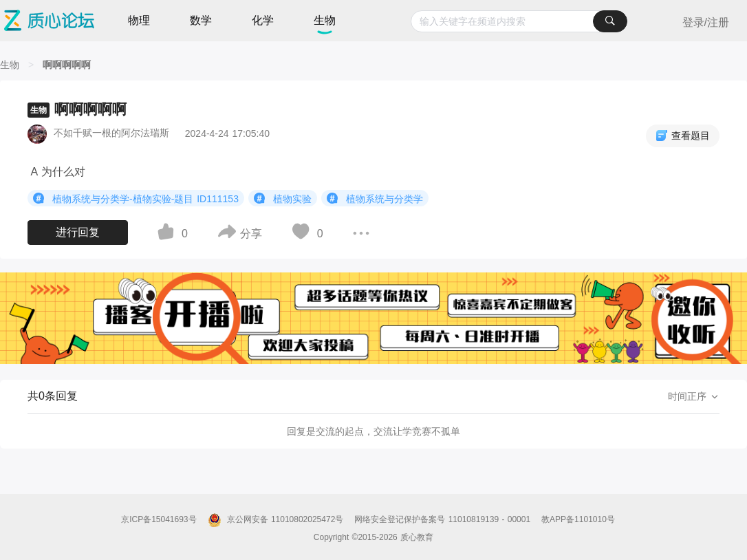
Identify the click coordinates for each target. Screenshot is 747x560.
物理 (139, 20)
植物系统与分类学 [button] (375, 198)
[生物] (10, 65)
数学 (201, 20)
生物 (325, 20)
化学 (263, 20)
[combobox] (519, 21)
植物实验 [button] (283, 198)
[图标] (41, 198)
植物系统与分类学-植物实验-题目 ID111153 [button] (136, 198)
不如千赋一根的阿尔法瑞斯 (111, 133)
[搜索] (610, 21)
